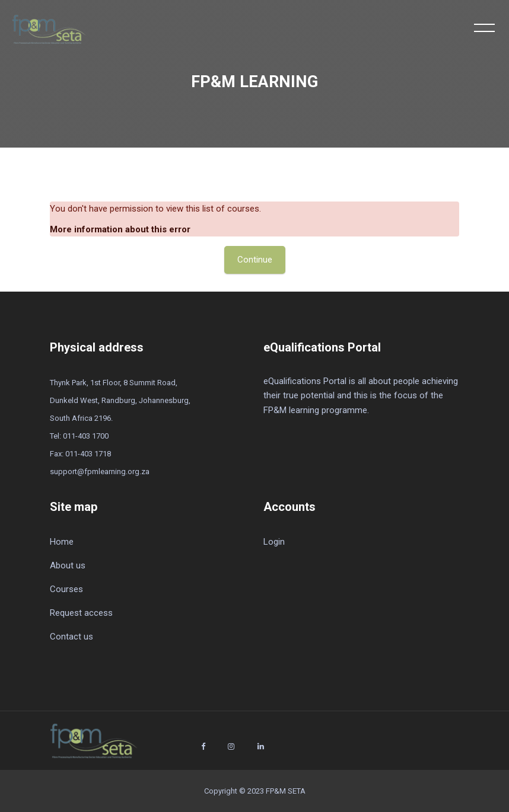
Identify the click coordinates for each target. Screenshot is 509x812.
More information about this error (120, 229)
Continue (255, 260)
